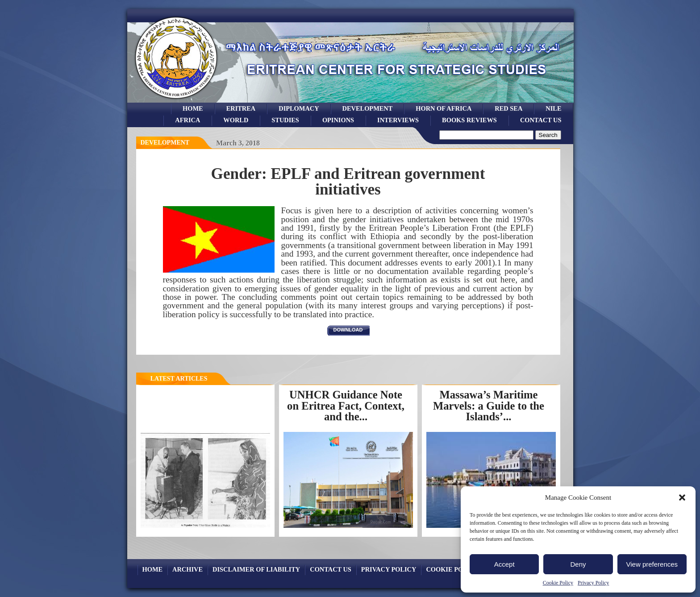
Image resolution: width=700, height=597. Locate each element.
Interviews (398, 120)
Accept (504, 564)
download (348, 330)
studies (285, 120)
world (236, 120)
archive (187, 569)
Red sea (508, 108)
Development (165, 143)
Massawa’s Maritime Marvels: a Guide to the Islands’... (489, 406)
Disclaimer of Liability (256, 569)
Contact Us (541, 120)
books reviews (469, 120)
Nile (553, 108)
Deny (578, 564)
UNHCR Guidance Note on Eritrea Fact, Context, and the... (346, 406)
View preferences (652, 564)
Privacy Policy (593, 583)
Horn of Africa (444, 108)
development (368, 108)
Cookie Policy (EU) (460, 569)
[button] (682, 497)
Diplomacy (299, 108)
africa (187, 120)
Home (193, 108)
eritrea (241, 108)
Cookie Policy (558, 583)
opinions (338, 120)
